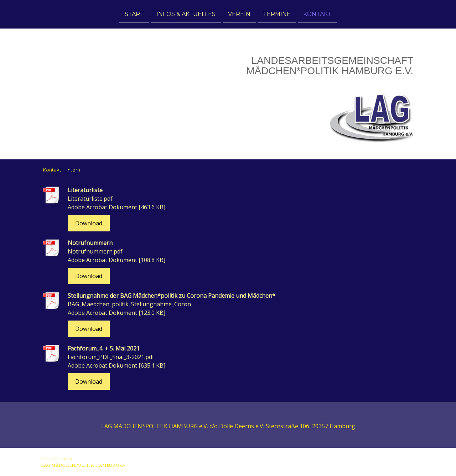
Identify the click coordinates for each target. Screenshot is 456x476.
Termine (277, 14)
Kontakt (317, 14)
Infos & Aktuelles (186, 14)
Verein (239, 14)
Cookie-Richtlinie (57, 458)
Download (89, 223)
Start (134, 14)
